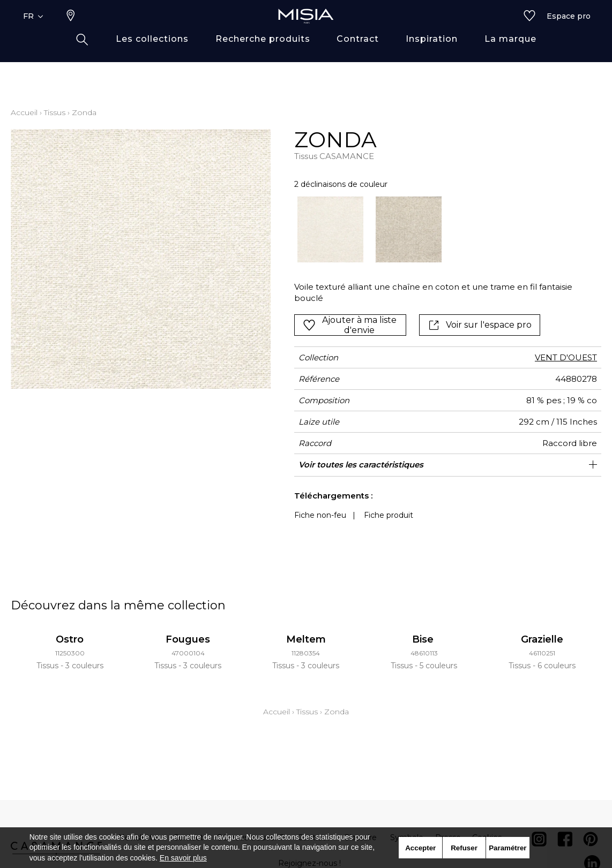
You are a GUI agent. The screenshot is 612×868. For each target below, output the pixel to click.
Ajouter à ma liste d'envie (350, 325)
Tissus (55, 112)
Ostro (70, 639)
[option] (330, 229)
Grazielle (542, 639)
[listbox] (442, 229)
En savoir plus (183, 858)
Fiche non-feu (320, 515)
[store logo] (306, 33)
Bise (424, 639)
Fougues (188, 639)
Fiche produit (389, 515)
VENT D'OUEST (566, 357)
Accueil (24, 112)
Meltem (306, 639)
